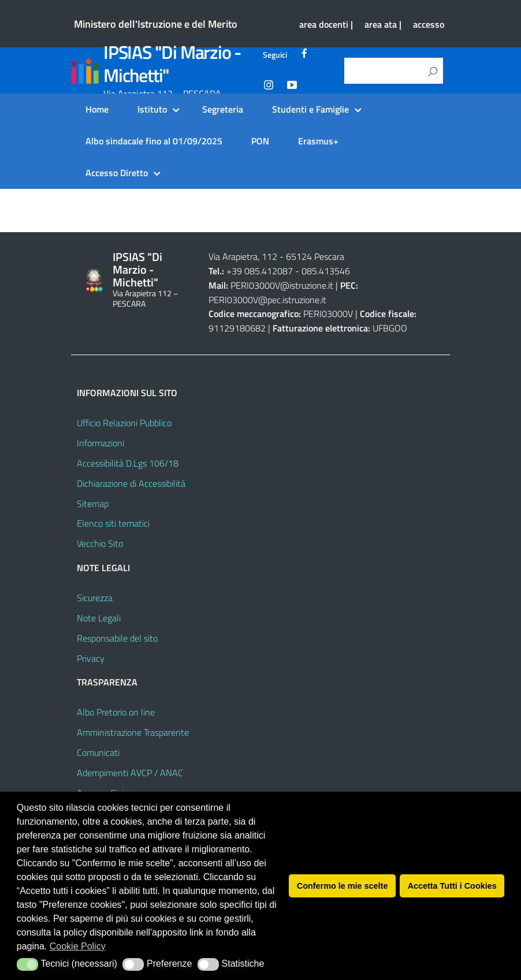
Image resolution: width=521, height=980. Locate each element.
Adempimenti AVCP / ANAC (130, 773)
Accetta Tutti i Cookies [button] (452, 886)
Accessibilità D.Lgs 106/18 (128, 463)
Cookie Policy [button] (78, 946)
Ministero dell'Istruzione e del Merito (156, 24)
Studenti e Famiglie (310, 109)
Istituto (152, 109)
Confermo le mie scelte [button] (343, 886)
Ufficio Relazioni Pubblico (124, 423)
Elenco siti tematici (113, 523)
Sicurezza (95, 598)
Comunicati (98, 752)
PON (260, 141)
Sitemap (93, 504)
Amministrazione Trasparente (133, 732)
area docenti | (326, 24)
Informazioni (101, 443)
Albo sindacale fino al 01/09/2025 (154, 141)
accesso (429, 24)
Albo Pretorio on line (116, 712)
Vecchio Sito (100, 543)
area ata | (383, 24)
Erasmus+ (318, 141)
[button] (27, 964)
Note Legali (99, 618)
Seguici (275, 55)
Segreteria (223, 109)
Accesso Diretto (117, 173)
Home (97, 109)
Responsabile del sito (117, 638)
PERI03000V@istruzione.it (282, 285)
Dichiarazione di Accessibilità (131, 483)
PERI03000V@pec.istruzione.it (267, 300)
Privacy (91, 658)
